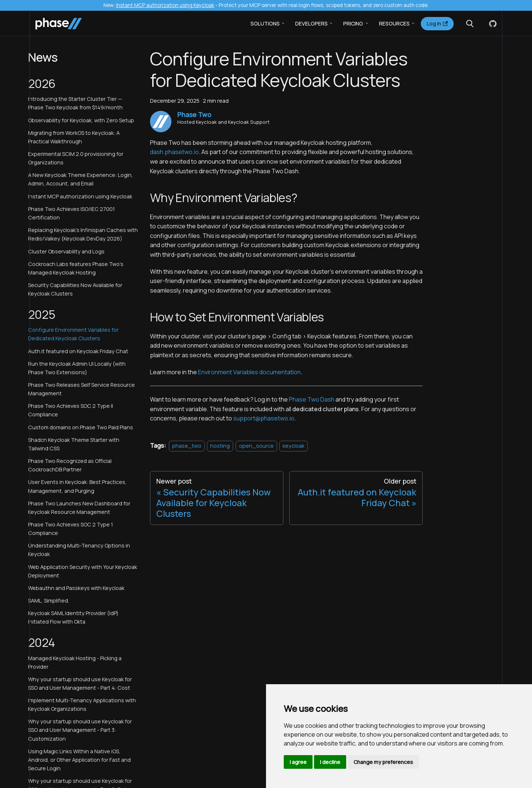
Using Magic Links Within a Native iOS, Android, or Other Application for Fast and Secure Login (79, 760)
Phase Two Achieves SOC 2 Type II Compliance (71, 410)
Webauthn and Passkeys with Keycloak (76, 588)
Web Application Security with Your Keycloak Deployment (83, 571)
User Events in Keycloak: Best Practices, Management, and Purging (77, 486)
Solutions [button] (265, 23)
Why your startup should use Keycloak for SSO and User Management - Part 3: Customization (80, 730)
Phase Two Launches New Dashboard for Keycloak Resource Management (79, 508)
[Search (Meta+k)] (470, 24)
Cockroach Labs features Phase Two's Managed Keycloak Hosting (76, 268)
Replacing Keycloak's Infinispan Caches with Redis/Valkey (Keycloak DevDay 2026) (83, 234)
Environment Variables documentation (249, 372)
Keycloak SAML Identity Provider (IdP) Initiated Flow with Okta (73, 617)
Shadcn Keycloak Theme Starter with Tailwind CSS (74, 444)
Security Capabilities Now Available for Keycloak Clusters (75, 289)
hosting (220, 446)
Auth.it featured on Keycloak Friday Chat (78, 351)
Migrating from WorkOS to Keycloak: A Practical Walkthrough (74, 137)
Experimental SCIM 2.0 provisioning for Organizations (76, 158)
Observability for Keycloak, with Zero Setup (81, 120)
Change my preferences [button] (383, 762)
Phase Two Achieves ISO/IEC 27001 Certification (71, 213)
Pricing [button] (353, 23)
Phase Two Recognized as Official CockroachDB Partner (70, 465)
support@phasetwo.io (264, 418)
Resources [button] (394, 23)
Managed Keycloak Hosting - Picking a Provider (75, 662)
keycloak (294, 446)
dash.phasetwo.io (174, 152)
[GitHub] (491, 24)
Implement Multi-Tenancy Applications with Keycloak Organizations (82, 705)
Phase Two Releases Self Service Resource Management (81, 389)
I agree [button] (298, 762)
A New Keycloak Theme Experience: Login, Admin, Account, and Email (81, 179)
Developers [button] (311, 23)
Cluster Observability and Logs (66, 251)
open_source (256, 446)
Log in (437, 23)
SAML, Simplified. (49, 601)
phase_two (187, 446)
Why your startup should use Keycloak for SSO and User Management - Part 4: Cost (80, 683)
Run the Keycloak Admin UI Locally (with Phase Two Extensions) (77, 368)
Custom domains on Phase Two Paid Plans (81, 427)
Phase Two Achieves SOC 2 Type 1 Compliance (71, 529)
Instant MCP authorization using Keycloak (165, 5)
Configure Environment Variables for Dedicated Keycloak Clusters (73, 334)
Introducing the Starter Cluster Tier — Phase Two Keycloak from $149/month (75, 103)
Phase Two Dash (312, 399)
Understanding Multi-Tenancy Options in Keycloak (79, 550)
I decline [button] (330, 762)
